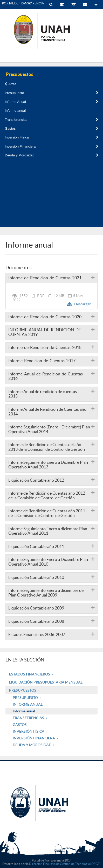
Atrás (11, 84)
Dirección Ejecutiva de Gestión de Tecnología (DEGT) (65, 864)
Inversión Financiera (51, 146)
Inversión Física (51, 137)
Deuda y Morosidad (51, 155)
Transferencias (51, 120)
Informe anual (15, 111)
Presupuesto (51, 93)
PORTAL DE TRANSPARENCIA (23, 3)
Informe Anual (51, 102)
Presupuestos (23, 690)
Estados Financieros (30, 674)
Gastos (51, 128)
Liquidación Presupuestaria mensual (46, 682)
